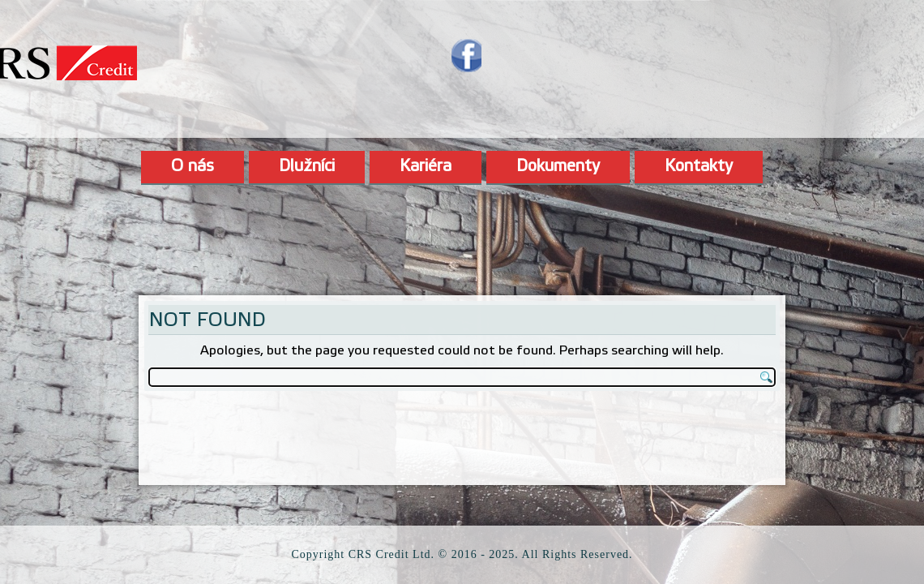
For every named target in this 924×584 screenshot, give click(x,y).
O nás (192, 167)
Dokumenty (558, 167)
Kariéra (426, 167)
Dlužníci (307, 167)
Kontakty (699, 167)
